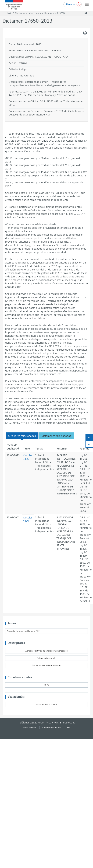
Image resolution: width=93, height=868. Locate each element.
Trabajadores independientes (46, 665)
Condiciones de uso (52, 727)
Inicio (10, 13)
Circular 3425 (28, 457)
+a (90, 438)
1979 (46, 685)
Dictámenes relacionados (56, 436)
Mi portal (71, 4)
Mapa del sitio (30, 727)
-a (91, 445)
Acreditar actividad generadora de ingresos (46, 651)
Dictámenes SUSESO (55, 13)
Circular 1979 (28, 519)
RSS (69, 727)
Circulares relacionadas (22, 436)
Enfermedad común (46, 658)
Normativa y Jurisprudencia (28, 13)
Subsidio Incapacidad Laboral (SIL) (24, 631)
